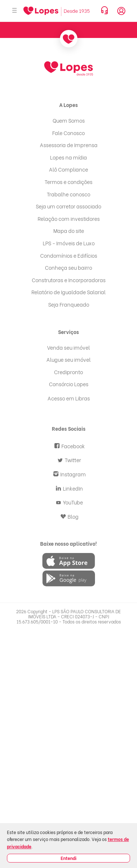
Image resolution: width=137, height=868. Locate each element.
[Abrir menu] (15, 11)
